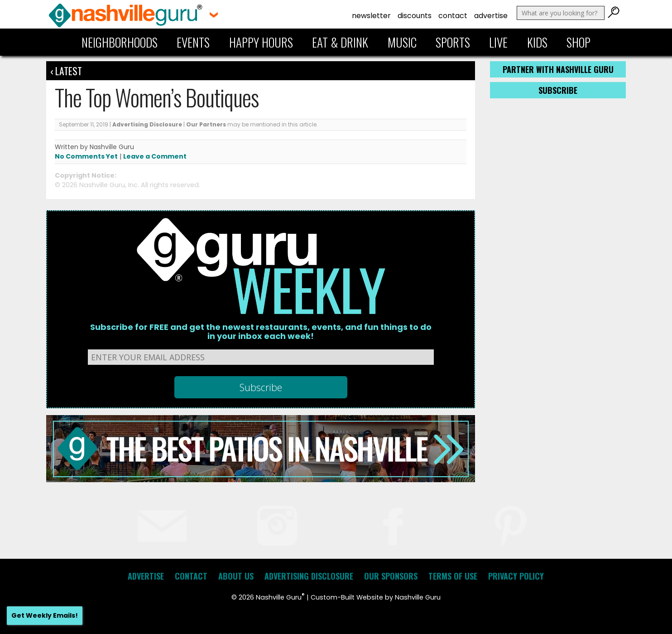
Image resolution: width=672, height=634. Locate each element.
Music (402, 42)
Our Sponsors (391, 576)
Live (498, 42)
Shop (578, 42)
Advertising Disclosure (147, 124)
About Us (236, 576)
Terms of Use (453, 576)
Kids (537, 42)
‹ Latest (66, 71)
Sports (453, 42)
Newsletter (371, 16)
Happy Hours (261, 42)
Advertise (491, 16)
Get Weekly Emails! (45, 615)
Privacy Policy (516, 576)
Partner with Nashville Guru (558, 69)
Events (193, 42)
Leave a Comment (155, 156)
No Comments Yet (86, 156)
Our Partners (206, 124)
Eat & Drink (340, 42)
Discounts (415, 16)
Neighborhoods (120, 42)
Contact (453, 16)
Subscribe (558, 90)
